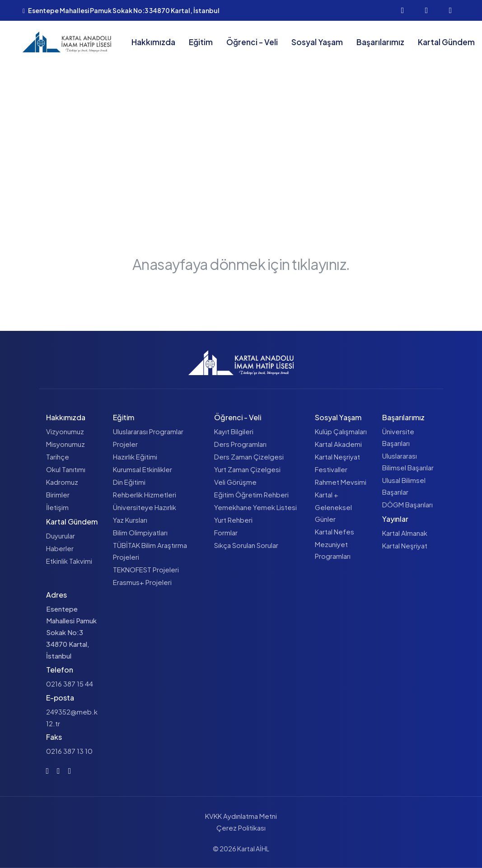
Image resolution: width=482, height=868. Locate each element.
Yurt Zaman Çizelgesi (247, 469)
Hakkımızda (153, 42)
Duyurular (61, 536)
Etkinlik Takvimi (69, 561)
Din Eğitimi (129, 482)
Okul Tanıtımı (66, 469)
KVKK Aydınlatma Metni (241, 816)
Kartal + (327, 494)
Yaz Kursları (130, 520)
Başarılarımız (380, 42)
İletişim (57, 507)
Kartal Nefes (335, 531)
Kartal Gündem (446, 42)
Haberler (60, 548)
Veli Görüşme (235, 482)
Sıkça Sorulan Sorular (246, 545)
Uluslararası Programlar (148, 431)
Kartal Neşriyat (337, 457)
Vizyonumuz (65, 431)
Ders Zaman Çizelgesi (249, 457)
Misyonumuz (66, 444)
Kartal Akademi (338, 444)
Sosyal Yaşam (317, 42)
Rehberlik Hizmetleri (145, 494)
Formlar (226, 532)
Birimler (58, 494)
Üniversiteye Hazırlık (145, 507)
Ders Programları (240, 444)
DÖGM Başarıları (407, 504)
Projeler (125, 444)
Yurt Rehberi (233, 520)
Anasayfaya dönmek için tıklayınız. (241, 264)
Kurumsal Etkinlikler (143, 469)
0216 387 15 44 (70, 684)
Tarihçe (58, 457)
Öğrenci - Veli (252, 42)
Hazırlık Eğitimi (135, 457)
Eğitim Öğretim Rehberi (251, 494)
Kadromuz (62, 482)
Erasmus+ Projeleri (142, 582)
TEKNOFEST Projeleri (146, 569)
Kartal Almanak (405, 533)
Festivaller (331, 469)
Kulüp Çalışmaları (341, 431)
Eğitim (201, 42)
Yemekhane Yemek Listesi (255, 507)
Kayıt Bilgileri (234, 431)
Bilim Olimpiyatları (140, 532)
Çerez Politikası (241, 828)
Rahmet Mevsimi (341, 482)
